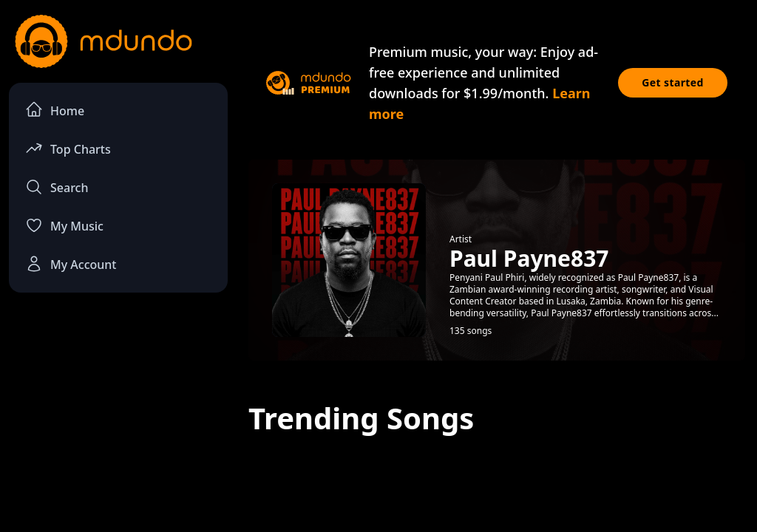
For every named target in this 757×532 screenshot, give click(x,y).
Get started (673, 82)
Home (55, 110)
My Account (71, 264)
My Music (64, 225)
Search (57, 187)
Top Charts (68, 148)
